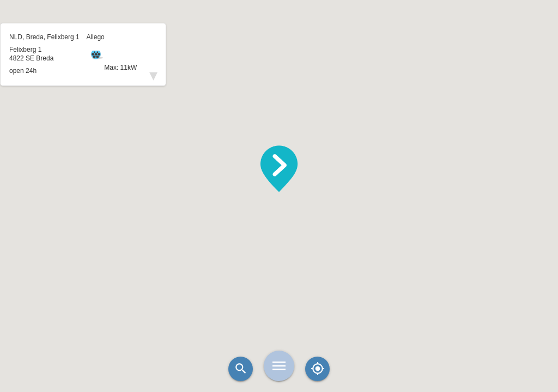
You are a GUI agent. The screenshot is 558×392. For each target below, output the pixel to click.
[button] (279, 169)
